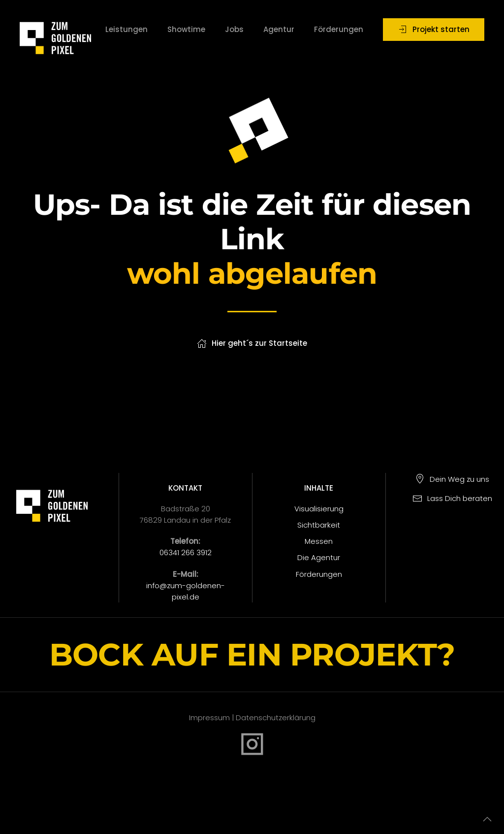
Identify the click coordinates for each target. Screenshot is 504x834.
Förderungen (339, 29)
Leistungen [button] (126, 29)
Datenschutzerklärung (275, 717)
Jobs (234, 29)
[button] (487, 819)
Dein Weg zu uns (452, 479)
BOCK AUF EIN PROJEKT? (252, 654)
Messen (319, 541)
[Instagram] (252, 743)
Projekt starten (434, 29)
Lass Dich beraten (452, 498)
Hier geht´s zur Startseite (252, 343)
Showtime (186, 29)
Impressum (209, 717)
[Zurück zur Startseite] (55, 30)
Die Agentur (319, 557)
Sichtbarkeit (319, 525)
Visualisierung (319, 509)
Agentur (279, 29)
